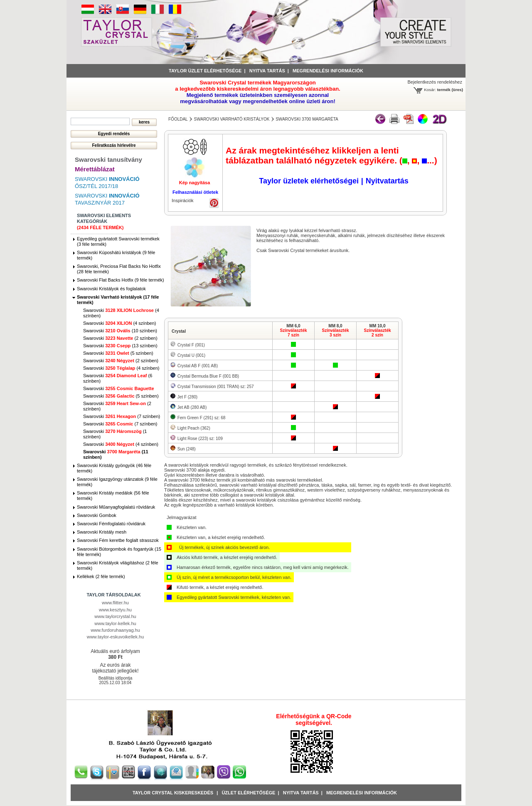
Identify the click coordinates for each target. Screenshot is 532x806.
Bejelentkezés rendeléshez (435, 82)
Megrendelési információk (328, 71)
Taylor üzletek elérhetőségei (309, 181)
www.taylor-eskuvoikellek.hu (116, 637)
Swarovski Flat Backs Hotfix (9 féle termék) (121, 280)
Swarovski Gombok (97, 515)
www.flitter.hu (115, 603)
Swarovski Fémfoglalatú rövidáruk (111, 524)
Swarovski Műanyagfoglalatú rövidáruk (116, 507)
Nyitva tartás (267, 71)
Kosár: (430, 90)
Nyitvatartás (387, 181)
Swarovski (119, 388)
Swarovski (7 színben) (122, 416)
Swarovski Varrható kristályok (232, 119)
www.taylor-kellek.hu (115, 623)
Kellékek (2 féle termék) (101, 576)
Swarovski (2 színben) (120, 338)
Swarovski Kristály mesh (102, 532)
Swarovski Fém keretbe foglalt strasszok (118, 540)
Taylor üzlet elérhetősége (205, 71)
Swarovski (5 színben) (118, 353)
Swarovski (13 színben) (120, 346)
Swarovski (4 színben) (119, 323)
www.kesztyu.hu (115, 610)
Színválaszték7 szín (293, 333)
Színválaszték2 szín (377, 333)
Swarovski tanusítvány (108, 159)
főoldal (178, 119)
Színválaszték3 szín (335, 333)
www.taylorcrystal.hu (115, 616)
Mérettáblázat (95, 169)
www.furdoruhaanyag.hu (115, 630)
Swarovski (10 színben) (120, 331)
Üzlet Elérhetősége (248, 793)
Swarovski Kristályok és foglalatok (111, 289)
